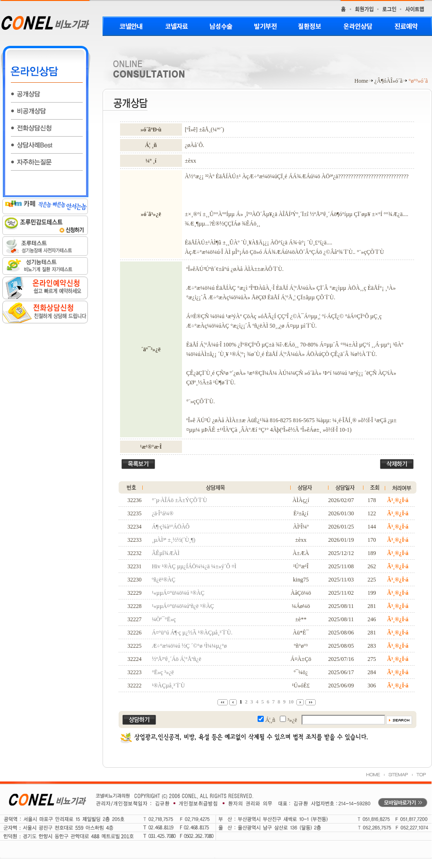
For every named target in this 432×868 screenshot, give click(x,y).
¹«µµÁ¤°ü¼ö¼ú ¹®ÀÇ (178, 593)
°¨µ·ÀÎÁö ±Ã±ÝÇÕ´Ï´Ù (179, 500)
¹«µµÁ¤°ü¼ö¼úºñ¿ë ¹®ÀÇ (183, 606)
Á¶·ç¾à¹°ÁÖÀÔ (171, 527)
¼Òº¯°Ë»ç (164, 619)
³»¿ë (292, 720)
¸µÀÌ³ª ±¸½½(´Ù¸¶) (173, 540)
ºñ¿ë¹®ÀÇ (164, 580)
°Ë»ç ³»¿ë (163, 672)
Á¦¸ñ (270, 720)
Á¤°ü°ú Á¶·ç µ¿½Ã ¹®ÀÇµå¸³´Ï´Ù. (192, 633)
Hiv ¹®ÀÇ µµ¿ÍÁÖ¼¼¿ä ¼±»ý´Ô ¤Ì (194, 566)
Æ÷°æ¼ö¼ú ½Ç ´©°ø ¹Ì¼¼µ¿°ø (189, 646)
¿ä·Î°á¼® (163, 513)
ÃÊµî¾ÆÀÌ (166, 553)
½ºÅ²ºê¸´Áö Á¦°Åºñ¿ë (177, 659)
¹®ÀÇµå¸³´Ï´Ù (168, 686)
